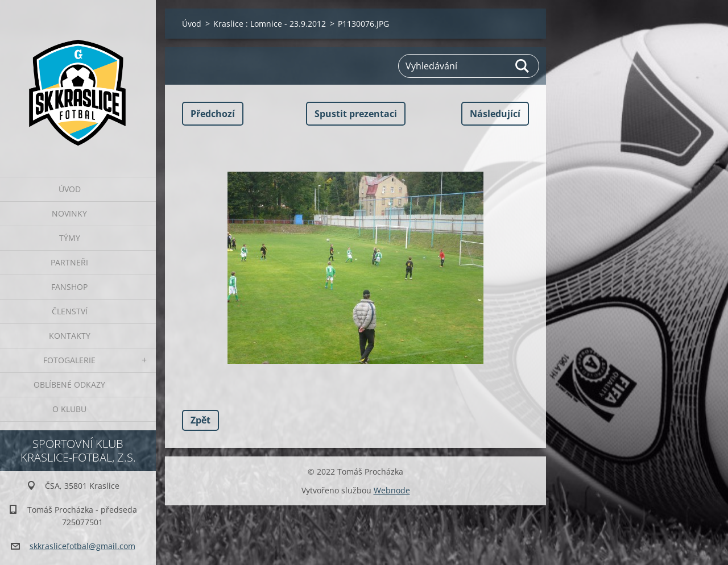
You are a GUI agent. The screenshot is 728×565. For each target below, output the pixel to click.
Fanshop (69, 287)
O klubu (69, 409)
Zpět (200, 420)
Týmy (70, 238)
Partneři (69, 262)
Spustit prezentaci (356, 114)
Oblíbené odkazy (69, 385)
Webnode (392, 490)
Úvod (70, 189)
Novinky (69, 213)
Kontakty (70, 336)
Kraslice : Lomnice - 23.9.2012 (270, 24)
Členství (70, 311)
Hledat (523, 66)
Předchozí (213, 114)
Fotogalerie (69, 360)
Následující (495, 114)
